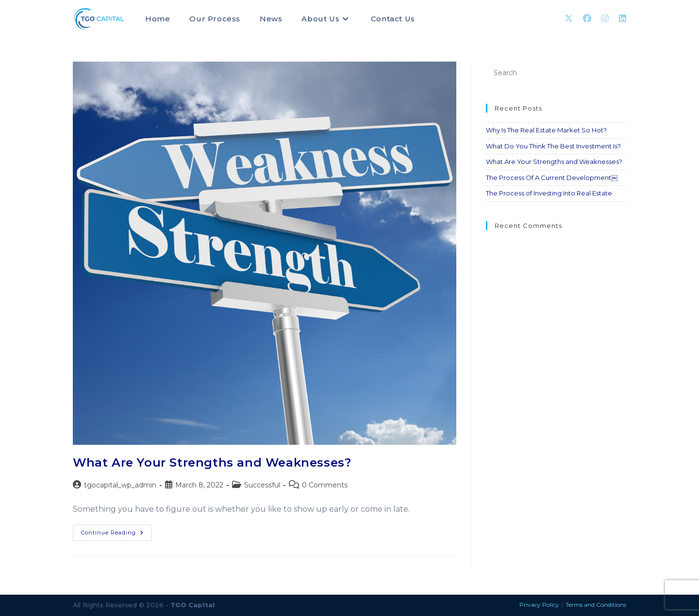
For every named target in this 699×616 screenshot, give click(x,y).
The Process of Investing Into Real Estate (549, 193)
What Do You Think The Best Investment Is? (553, 146)
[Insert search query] (556, 73)
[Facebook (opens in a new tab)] (587, 18)
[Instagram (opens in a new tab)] (605, 18)
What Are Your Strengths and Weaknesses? (212, 462)
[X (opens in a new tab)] (569, 18)
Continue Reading (116, 530)
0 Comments (325, 485)
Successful (262, 485)
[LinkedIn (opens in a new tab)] (623, 18)
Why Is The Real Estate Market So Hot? (546, 130)
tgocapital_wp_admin (120, 485)
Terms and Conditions (596, 605)
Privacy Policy (539, 605)
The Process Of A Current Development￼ (552, 178)
